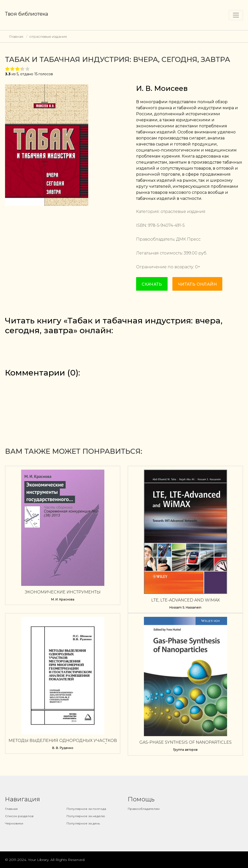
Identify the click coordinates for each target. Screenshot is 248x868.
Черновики (14, 823)
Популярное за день (83, 823)
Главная (16, 36)
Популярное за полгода (86, 809)
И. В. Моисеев (162, 88)
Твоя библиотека (27, 14)
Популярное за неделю (86, 816)
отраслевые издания (48, 36)
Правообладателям (144, 809)
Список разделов (19, 816)
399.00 (191, 253)
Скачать (152, 284)
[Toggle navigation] (236, 15)
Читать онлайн (197, 284)
